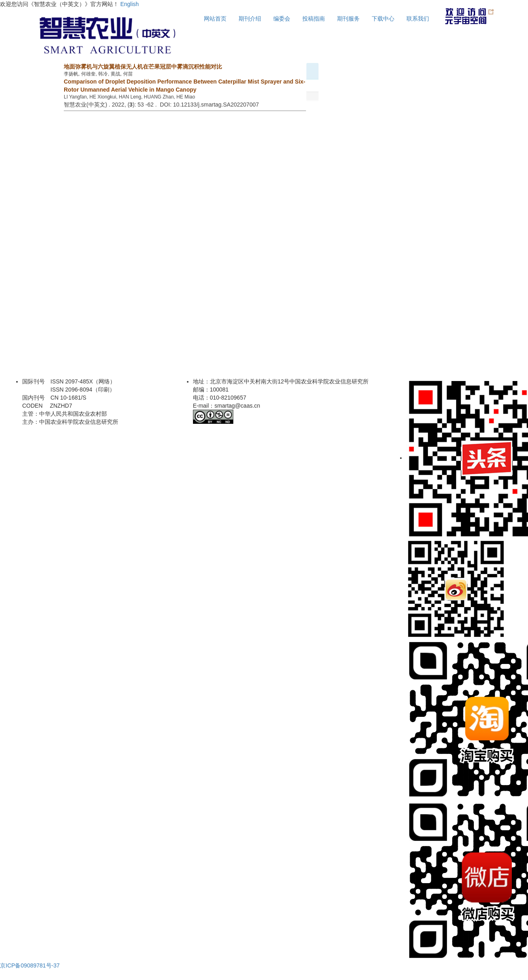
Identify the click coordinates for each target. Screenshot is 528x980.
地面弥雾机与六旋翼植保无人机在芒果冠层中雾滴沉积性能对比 (143, 67)
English (130, 4)
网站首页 (215, 19)
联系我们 (418, 19)
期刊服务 (348, 19)
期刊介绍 (250, 19)
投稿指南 (314, 19)
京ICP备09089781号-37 (30, 965)
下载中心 (383, 19)
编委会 (282, 19)
